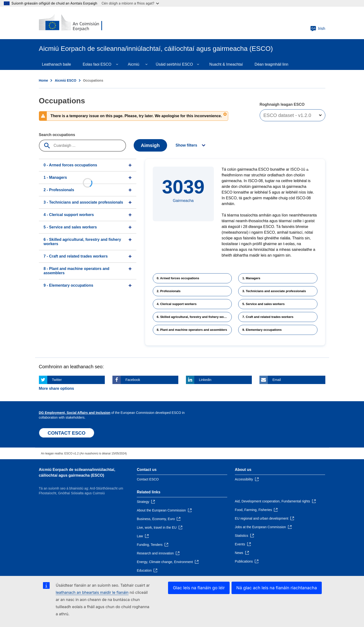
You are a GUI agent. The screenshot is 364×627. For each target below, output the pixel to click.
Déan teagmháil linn (272, 64)
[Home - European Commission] (74, 23)
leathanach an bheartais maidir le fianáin (92, 592)
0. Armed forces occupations (178, 278)
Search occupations (57, 135)
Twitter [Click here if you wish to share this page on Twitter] (57, 380)
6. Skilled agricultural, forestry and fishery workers (194, 317)
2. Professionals (169, 291)
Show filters (187, 145)
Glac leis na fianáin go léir (199, 588)
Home (44, 80)
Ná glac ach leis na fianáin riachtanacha (277, 588)
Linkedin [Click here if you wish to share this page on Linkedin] (205, 380)
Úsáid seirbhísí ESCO (174, 64)
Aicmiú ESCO (65, 80)
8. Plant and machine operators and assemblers (192, 330)
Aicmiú (133, 64)
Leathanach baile (57, 64)
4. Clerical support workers (177, 304)
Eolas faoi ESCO (97, 64)
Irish (318, 29)
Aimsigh (150, 145)
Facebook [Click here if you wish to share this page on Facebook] (133, 380)
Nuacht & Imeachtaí (226, 64)
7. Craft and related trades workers (268, 317)
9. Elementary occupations (262, 330)
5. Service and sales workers (263, 304)
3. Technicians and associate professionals (274, 291)
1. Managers (251, 278)
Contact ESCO (148, 479)
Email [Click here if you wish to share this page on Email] (277, 380)
